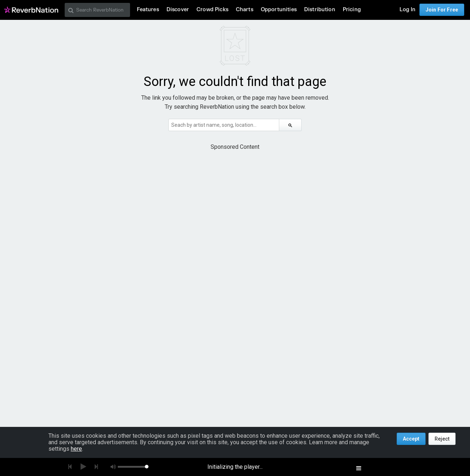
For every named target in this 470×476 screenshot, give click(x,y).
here (76, 449)
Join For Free (442, 10)
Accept (411, 439)
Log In (408, 10)
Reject (442, 439)
